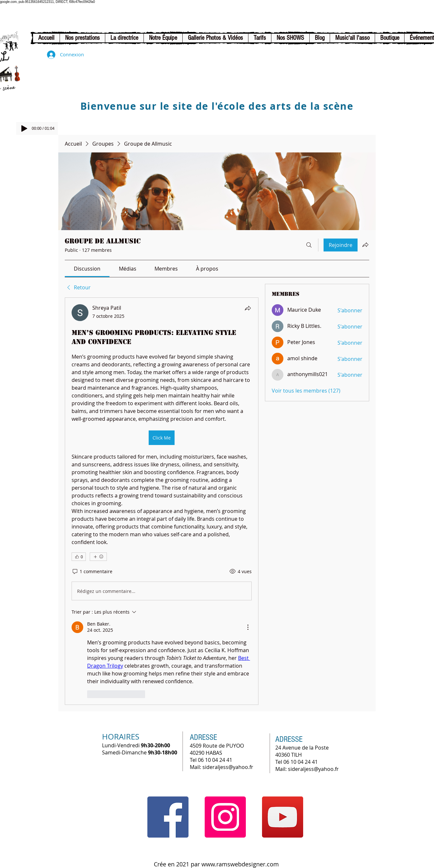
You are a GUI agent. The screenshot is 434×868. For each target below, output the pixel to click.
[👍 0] (79, 557)
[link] (87, 269)
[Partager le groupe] (365, 245)
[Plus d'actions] (248, 627)
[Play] (24, 128)
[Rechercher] (309, 245)
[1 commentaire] (92, 572)
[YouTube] (283, 817)
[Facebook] (168, 817)
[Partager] (248, 308)
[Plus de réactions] (98, 557)
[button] (82, 38)
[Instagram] (225, 817)
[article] (162, 501)
